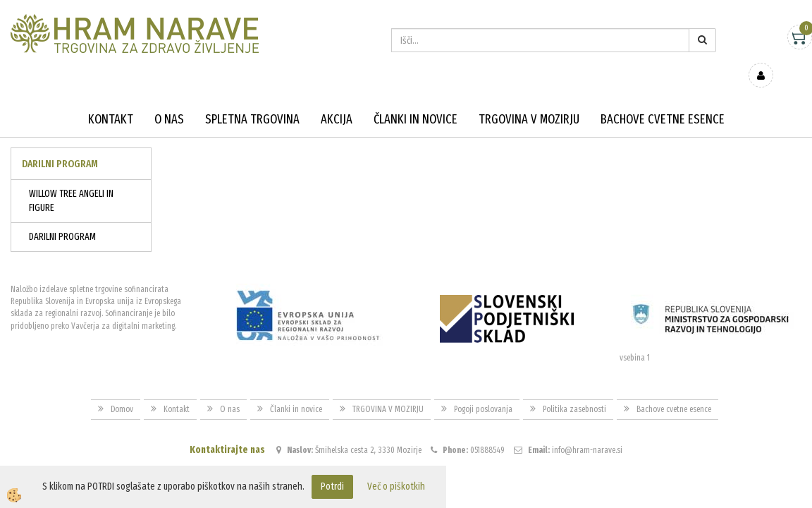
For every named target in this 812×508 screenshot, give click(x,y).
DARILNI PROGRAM (62, 216)
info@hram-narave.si (587, 430)
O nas (169, 99)
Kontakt (111, 99)
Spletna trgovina (252, 99)
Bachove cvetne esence (663, 99)
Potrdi (332, 486)
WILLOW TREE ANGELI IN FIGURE (71, 180)
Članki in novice (416, 99)
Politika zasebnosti (574, 389)
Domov (122, 389)
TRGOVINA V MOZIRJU (529, 99)
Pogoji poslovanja (483, 389)
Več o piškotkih (396, 486)
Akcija (337, 99)
